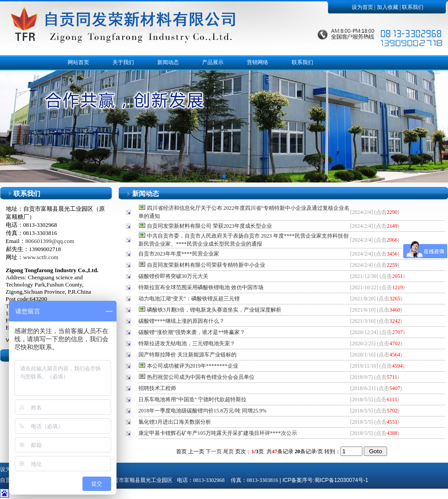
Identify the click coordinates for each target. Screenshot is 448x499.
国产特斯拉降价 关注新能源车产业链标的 (187, 355)
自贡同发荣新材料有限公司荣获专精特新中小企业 (206, 265)
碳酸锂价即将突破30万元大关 (173, 276)
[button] (224, 176)
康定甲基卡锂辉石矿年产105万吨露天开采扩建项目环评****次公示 (218, 433)
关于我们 (123, 62)
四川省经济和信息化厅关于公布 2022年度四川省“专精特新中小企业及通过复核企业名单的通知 (244, 212)
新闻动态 (168, 62)
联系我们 (413, 7)
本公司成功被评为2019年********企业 (193, 366)
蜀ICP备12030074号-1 (341, 480)
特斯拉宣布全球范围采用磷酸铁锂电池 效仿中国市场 (201, 287)
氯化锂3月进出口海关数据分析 (175, 422)
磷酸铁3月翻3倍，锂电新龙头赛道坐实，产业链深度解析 (214, 310)
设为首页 (362, 7)
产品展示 (213, 62)
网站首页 (78, 62)
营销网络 (258, 62)
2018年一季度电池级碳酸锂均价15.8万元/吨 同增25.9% (202, 411)
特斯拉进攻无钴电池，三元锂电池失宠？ (187, 343)
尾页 (228, 451)
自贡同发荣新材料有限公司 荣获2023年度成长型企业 (209, 226)
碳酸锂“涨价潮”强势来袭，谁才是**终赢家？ (192, 332)
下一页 (214, 451)
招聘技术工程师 (157, 388)
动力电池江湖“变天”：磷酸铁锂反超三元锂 (189, 299)
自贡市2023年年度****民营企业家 (179, 254)
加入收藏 (388, 7)
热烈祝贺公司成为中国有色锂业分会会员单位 (201, 377)
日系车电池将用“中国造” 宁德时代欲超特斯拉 (193, 399)
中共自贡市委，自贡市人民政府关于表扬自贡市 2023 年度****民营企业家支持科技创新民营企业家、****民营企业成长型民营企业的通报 (243, 240)
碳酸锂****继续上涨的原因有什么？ (181, 321)
